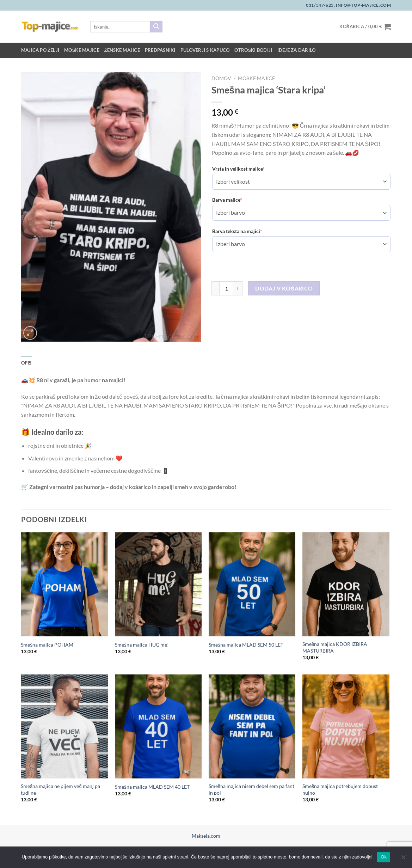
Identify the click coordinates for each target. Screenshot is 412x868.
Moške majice (82, 50)
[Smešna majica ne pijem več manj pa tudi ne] (64, 727)
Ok (384, 857)
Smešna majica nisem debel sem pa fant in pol (251, 789)
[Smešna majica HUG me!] (158, 585)
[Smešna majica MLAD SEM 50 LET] (252, 585)
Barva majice (227, 200)
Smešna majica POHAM (47, 645)
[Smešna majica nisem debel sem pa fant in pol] (252, 727)
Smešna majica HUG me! (142, 645)
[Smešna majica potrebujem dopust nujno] (346, 727)
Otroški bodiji (253, 50)
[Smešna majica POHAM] (64, 585)
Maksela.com (206, 836)
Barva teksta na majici (237, 231)
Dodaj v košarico (284, 288)
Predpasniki (160, 50)
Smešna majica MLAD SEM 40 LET (152, 787)
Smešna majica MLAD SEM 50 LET (246, 645)
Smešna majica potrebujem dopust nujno (340, 789)
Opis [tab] (26, 363)
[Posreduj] (156, 27)
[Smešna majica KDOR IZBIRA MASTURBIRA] (346, 585)
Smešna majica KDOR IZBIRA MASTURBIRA (335, 647)
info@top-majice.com (363, 5)
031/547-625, (320, 5)
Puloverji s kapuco (205, 50)
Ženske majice (122, 50)
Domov (221, 78)
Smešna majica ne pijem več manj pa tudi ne (60, 789)
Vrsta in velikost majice (238, 169)
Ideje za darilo (297, 50)
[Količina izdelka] (226, 288)
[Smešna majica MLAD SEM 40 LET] (158, 727)
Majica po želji (40, 50)
